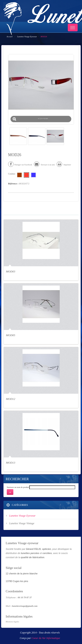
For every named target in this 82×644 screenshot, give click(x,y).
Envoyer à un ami (44, 165)
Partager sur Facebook (20, 165)
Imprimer (64, 165)
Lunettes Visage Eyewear (27, 37)
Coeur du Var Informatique (46, 638)
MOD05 (11, 335)
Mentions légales (12, 622)
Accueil (10, 37)
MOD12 (11, 399)
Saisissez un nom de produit (18, 487)
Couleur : (12, 174)
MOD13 (11, 463)
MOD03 (11, 271)
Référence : (13, 184)
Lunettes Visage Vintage (22, 523)
